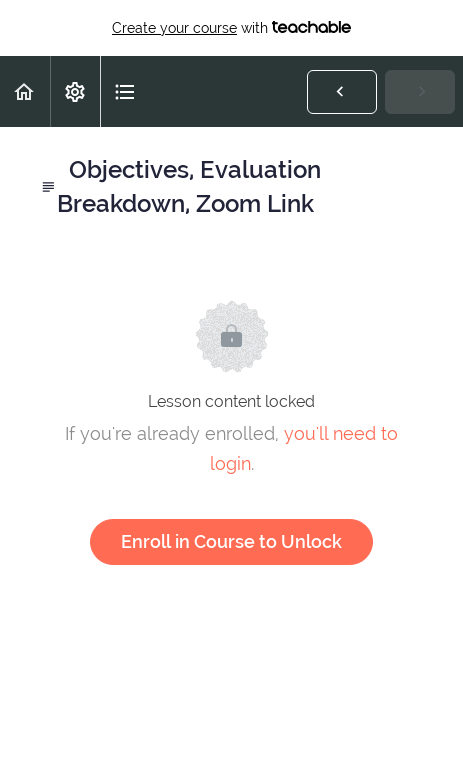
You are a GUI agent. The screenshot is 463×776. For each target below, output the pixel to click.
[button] (25, 91)
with (231, 28)
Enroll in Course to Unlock (231, 541)
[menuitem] (75, 91)
